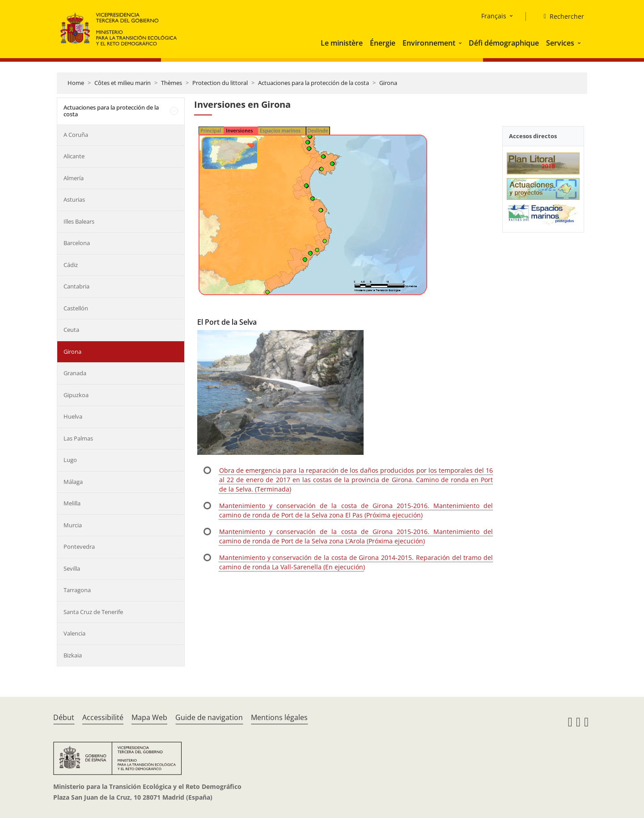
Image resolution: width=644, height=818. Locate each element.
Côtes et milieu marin (123, 83)
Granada (75, 373)
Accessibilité (103, 717)
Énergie (383, 43)
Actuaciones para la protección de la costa (314, 83)
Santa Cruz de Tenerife (93, 612)
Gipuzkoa (76, 395)
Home (76, 83)
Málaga (73, 482)
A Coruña (76, 135)
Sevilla (72, 568)
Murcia (73, 525)
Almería (74, 178)
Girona (388, 83)
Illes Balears (79, 221)
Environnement (429, 43)
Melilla (72, 503)
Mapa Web (149, 717)
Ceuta (71, 330)
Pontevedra (79, 547)
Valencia (74, 633)
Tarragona (77, 590)
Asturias (74, 199)
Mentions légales (279, 717)
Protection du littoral (220, 83)
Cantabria (76, 286)
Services (560, 43)
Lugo (70, 460)
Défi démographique (504, 43)
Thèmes (172, 83)
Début (64, 717)
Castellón (76, 308)
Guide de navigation (209, 717)
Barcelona (77, 243)
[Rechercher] (560, 17)
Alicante (74, 156)
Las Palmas (78, 438)
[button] (461, 43)
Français (494, 16)
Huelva (73, 416)
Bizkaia (73, 655)
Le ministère (342, 43)
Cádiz (71, 265)
